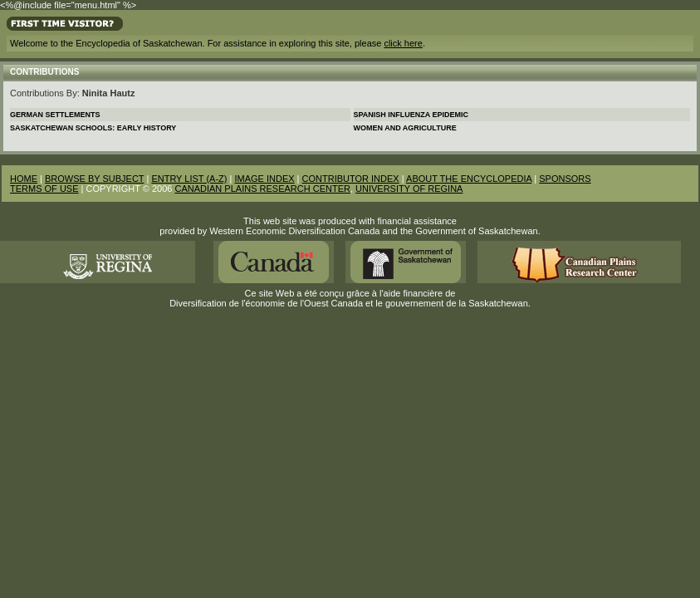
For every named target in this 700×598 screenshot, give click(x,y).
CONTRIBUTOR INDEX (351, 179)
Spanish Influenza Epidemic (411, 115)
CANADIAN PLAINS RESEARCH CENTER (262, 189)
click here (403, 43)
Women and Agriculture (405, 128)
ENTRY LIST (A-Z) (189, 179)
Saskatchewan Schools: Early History (93, 128)
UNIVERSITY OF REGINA (409, 189)
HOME (24, 179)
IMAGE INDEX (264, 179)
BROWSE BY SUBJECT (94, 179)
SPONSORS (565, 179)
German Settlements (55, 115)
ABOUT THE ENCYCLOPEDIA (469, 179)
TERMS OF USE (44, 189)
